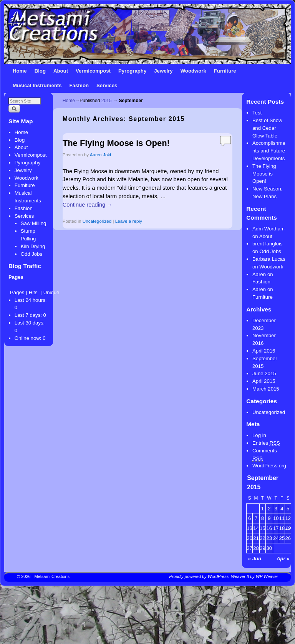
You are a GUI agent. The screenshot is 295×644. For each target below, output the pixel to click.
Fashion (79, 85)
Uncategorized (97, 221)
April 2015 (264, 381)
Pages (17, 292)
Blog (40, 71)
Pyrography (132, 71)
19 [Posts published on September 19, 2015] (288, 528)
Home (20, 71)
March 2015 (266, 389)
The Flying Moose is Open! (116, 143)
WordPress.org (269, 466)
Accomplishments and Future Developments (269, 151)
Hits (34, 292)
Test (257, 113)
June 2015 (264, 373)
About (61, 71)
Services (107, 85)
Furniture (225, 71)
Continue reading (88, 205)
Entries (266, 443)
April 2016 (264, 351)
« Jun (255, 559)
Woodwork (193, 71)
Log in (259, 435)
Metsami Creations (52, 576)
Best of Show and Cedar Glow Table (267, 128)
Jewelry (163, 71)
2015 (107, 101)
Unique (51, 292)
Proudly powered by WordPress (199, 576)
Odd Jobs (31, 254)
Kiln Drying (33, 246)
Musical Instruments (37, 85)
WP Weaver (267, 576)
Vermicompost (93, 71)
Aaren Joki (100, 155)
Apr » (283, 559)
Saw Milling (34, 223)
